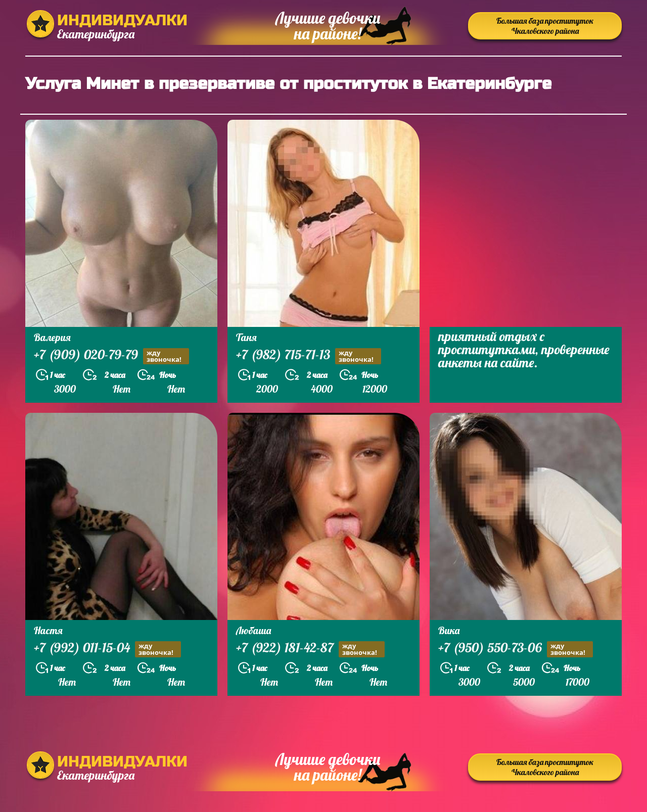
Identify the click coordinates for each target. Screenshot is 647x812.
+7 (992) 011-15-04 (107, 649)
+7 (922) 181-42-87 (310, 649)
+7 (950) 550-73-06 (516, 649)
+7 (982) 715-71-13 (309, 356)
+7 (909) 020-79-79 (111, 356)
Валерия (52, 337)
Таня (246, 337)
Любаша (253, 630)
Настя (48, 630)
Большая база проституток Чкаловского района (545, 26)
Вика (449, 630)
